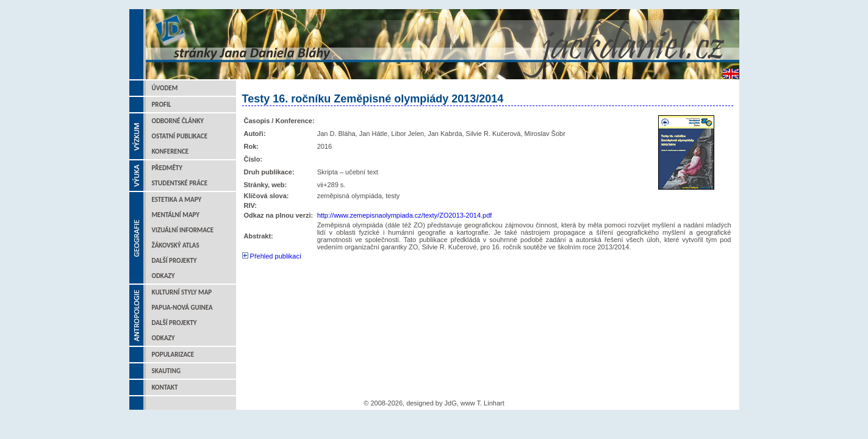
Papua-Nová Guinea (182, 308)
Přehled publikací (272, 256)
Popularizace (173, 355)
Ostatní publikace (180, 136)
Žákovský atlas (176, 245)
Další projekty (174, 261)
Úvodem (165, 88)
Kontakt (165, 387)
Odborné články (178, 121)
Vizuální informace (183, 230)
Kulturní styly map (182, 292)
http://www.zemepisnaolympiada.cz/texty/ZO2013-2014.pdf (405, 215)
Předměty (167, 168)
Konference (170, 152)
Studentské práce (180, 183)
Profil (162, 105)
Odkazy (163, 276)
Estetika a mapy (177, 200)
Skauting (167, 371)
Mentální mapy (176, 215)
